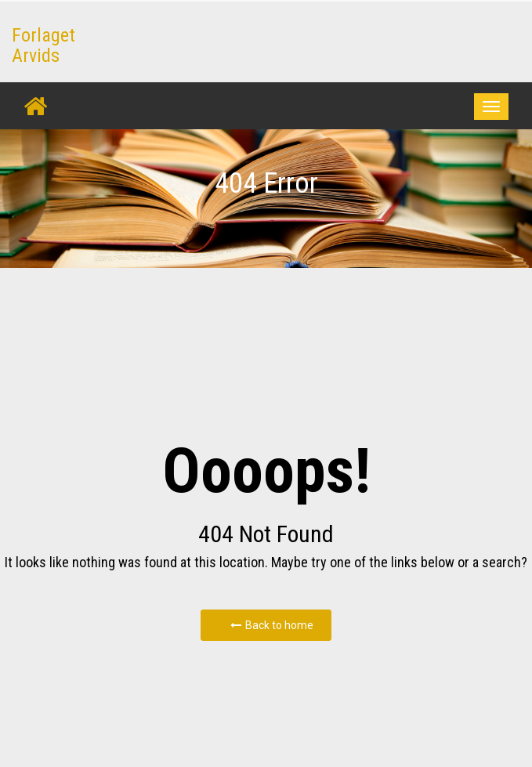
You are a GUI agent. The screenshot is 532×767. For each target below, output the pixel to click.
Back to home (272, 625)
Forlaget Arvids (43, 45)
